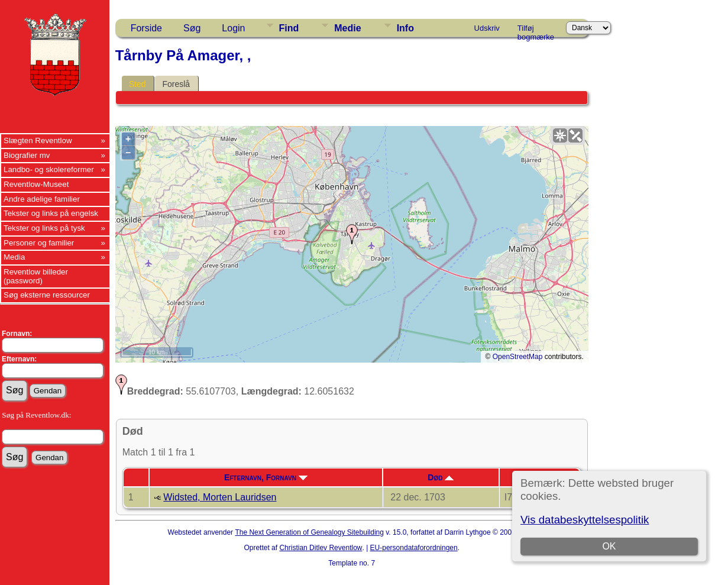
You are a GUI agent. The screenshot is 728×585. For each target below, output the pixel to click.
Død (441, 477)
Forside (146, 28)
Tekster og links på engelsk (51, 213)
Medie (347, 28)
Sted (137, 84)
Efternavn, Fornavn (266, 477)
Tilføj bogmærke (536, 30)
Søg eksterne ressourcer (47, 295)
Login (233, 28)
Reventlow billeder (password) (36, 276)
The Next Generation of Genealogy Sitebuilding (309, 532)
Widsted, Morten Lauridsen (220, 497)
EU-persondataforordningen (414, 548)
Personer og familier (39, 243)
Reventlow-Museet (36, 184)
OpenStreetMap (518, 357)
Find (289, 28)
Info (405, 28)
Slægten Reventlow (38, 140)
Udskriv (487, 28)
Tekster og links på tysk (44, 228)
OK (609, 546)
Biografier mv (27, 155)
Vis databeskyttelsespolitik (585, 520)
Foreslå (176, 84)
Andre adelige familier (42, 199)
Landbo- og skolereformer (49, 169)
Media (14, 257)
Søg (192, 28)
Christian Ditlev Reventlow (321, 548)
